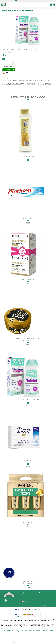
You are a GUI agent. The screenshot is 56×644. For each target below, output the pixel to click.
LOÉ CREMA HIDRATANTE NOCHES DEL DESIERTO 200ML (28, 342)
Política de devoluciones (43, 607)
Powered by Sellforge (35, 639)
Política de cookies (42, 613)
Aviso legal (41, 609)
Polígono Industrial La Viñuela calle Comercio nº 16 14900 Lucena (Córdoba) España (39, 638)
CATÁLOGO (23, 602)
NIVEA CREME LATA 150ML (28, 589)
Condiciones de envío (43, 605)
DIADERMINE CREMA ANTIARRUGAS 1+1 (28, 281)
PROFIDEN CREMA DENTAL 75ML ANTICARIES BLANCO (28, 219)
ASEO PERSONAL (6, 8)
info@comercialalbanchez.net (25, 639)
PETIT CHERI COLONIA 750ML (28, 157)
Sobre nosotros (42, 602)
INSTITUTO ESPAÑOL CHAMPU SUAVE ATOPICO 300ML (28, 404)
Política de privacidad (43, 611)
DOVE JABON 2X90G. (28, 466)
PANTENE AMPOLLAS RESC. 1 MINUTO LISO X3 (28, 527)
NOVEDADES (23, 607)
